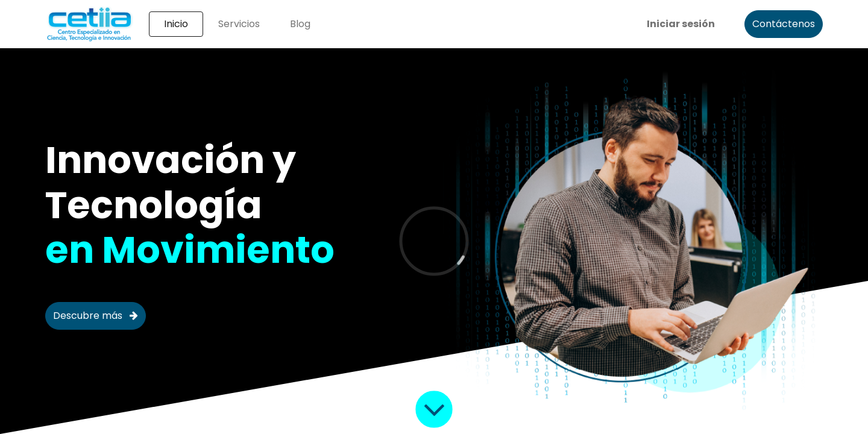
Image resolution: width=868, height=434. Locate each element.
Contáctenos (784, 24)
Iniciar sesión (681, 24)
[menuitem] (176, 24)
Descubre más (96, 316)
